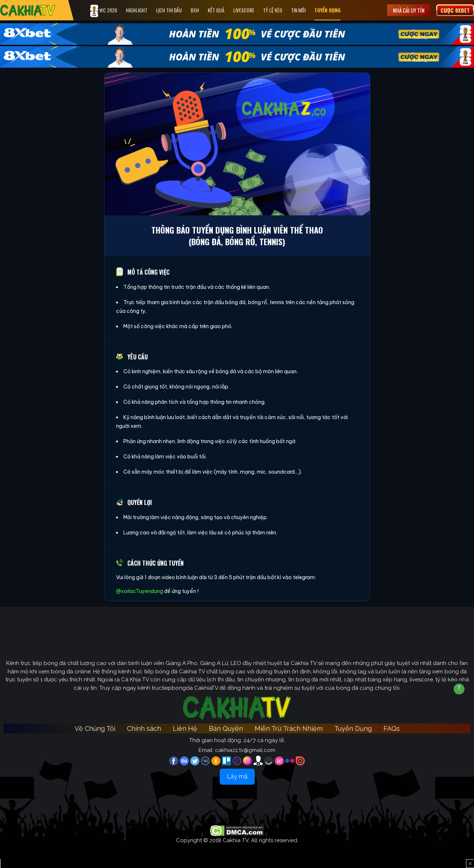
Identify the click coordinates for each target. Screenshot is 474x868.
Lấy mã (237, 777)
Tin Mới (298, 10)
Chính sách (144, 728)
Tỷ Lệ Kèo (273, 10)
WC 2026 (104, 11)
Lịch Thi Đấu (169, 10)
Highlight (137, 10)
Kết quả (216, 10)
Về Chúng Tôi (95, 728)
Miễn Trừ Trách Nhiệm (289, 728)
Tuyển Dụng (327, 10)
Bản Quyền (226, 728)
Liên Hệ (185, 728)
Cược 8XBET (455, 10)
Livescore (244, 10)
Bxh (195, 10)
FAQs (392, 728)
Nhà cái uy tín (409, 10)
